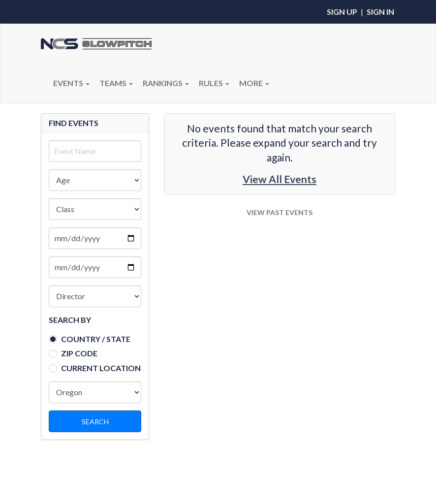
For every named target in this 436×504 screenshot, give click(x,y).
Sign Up (342, 12)
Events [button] (71, 83)
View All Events (280, 179)
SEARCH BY (70, 320)
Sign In (380, 12)
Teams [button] (116, 83)
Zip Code (79, 353)
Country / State (96, 339)
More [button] (254, 83)
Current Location (101, 368)
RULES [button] (214, 83)
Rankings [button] (166, 83)
